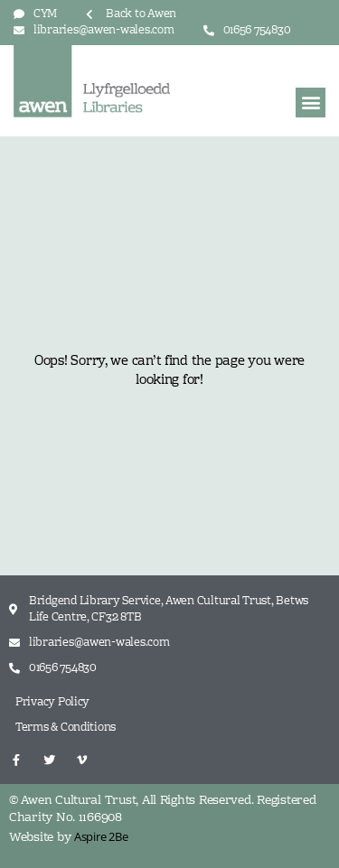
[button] (311, 103)
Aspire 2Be (101, 836)
